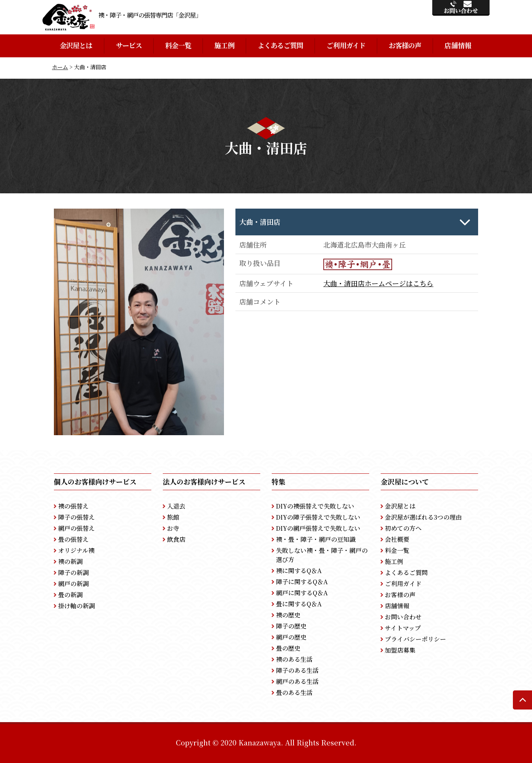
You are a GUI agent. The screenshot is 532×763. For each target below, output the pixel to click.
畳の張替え (73, 539)
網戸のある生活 (297, 681)
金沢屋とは (76, 45)
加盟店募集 (400, 650)
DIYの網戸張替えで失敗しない (318, 528)
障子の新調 (73, 573)
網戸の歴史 (291, 637)
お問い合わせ (403, 617)
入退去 (176, 506)
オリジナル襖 (76, 550)
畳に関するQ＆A (299, 604)
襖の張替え (73, 506)
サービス (129, 45)
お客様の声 (405, 45)
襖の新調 (70, 561)
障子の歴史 (291, 626)
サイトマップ (403, 628)
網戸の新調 (73, 584)
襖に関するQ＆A (299, 571)
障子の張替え (76, 517)
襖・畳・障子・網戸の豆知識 (316, 539)
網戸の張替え (76, 528)
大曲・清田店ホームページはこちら (378, 283)
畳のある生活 (294, 693)
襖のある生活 (294, 659)
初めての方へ (403, 528)
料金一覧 (178, 45)
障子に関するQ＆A (302, 582)
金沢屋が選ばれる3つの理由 (423, 517)
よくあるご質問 (281, 45)
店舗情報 (457, 45)
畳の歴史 (288, 648)
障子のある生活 (297, 670)
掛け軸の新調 (76, 606)
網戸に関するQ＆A (302, 593)
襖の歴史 (288, 615)
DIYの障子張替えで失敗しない (318, 517)
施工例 (224, 45)
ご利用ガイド (346, 45)
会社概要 (397, 539)
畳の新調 (70, 595)
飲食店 (176, 539)
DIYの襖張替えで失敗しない (315, 506)
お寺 (173, 528)
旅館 (173, 517)
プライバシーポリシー (415, 639)
